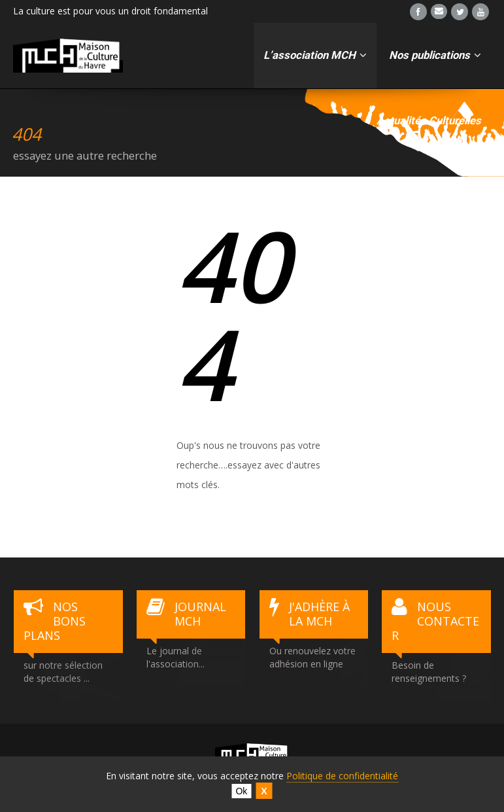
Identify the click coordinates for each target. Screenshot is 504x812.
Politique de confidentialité (342, 776)
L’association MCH (315, 55)
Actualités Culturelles (429, 121)
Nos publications (435, 55)
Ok (241, 791)
